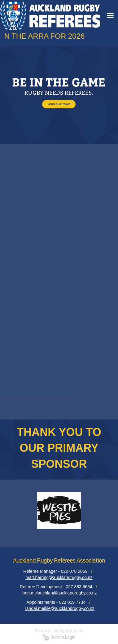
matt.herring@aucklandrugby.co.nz (59, 577)
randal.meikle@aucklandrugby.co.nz (60, 608)
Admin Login (59, 637)
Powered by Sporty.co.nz (59, 631)
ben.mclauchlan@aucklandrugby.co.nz (60, 593)
